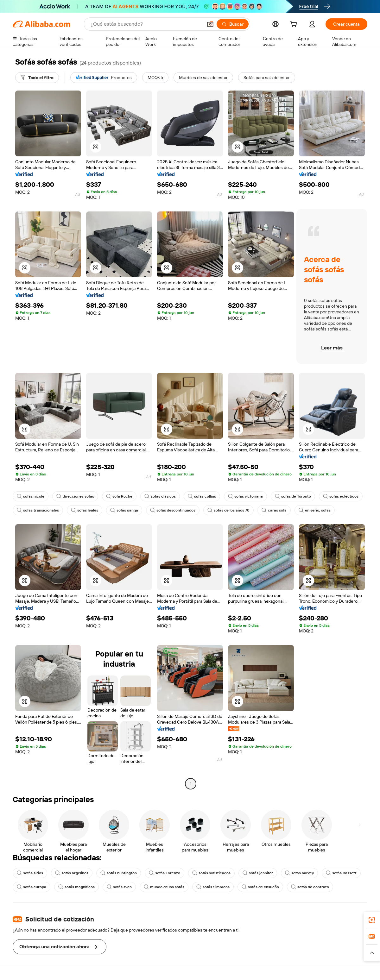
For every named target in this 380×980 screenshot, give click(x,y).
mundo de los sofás (164, 887)
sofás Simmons (213, 887)
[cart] (295, 25)
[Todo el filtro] (37, 78)
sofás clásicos (160, 496)
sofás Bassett (341, 873)
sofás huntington (119, 873)
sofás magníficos (76, 887)
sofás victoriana (245, 496)
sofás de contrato (310, 887)
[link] (372, 920)
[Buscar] (233, 24)
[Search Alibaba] (146, 24)
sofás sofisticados (211, 873)
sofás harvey (299, 873)
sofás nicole (31, 496)
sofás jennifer (258, 873)
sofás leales (85, 510)
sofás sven (119, 887)
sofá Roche (119, 496)
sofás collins (202, 496)
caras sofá (274, 510)
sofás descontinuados (173, 510)
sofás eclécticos (341, 496)
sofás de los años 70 (228, 510)
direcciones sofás (75, 496)
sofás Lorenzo (165, 873)
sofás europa (32, 887)
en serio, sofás (315, 510)
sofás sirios (30, 873)
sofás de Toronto (293, 496)
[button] (210, 24)
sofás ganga (124, 510)
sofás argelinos (72, 873)
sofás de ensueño (260, 887)
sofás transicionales (38, 510)
